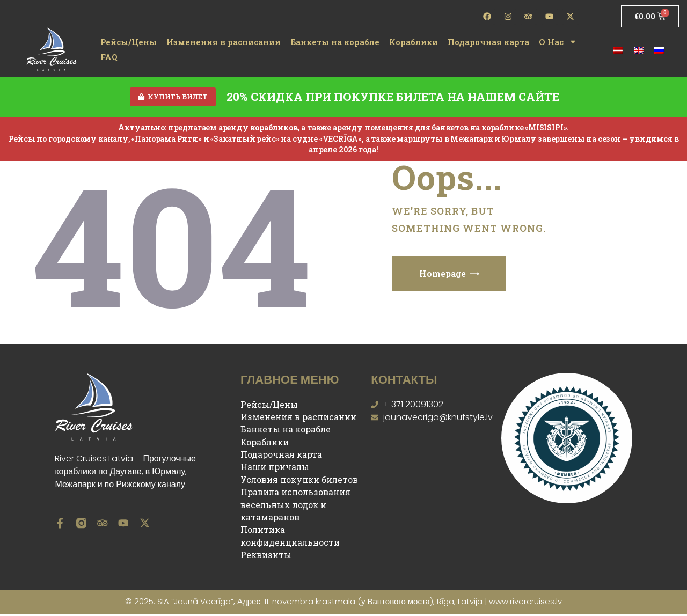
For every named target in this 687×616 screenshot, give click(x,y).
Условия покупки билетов (299, 481)
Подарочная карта (488, 42)
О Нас (558, 42)
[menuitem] (618, 49)
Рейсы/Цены (129, 42)
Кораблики (414, 42)
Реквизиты (266, 556)
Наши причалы (275, 469)
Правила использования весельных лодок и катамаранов (295, 507)
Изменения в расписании (224, 42)
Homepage (443, 276)
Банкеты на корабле (335, 42)
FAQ (109, 57)
